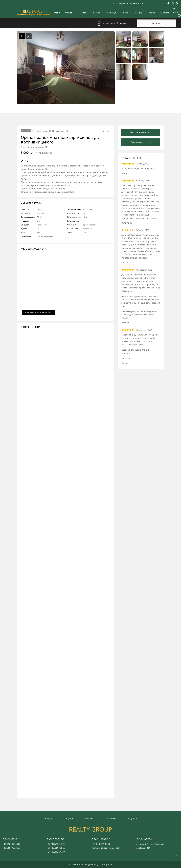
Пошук (156, 23)
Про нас (112, 819)
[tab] (22, 36)
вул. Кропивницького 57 (34, 147)
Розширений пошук (115, 23)
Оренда (48, 819)
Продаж (69, 819)
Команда (90, 819)
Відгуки (133, 819)
